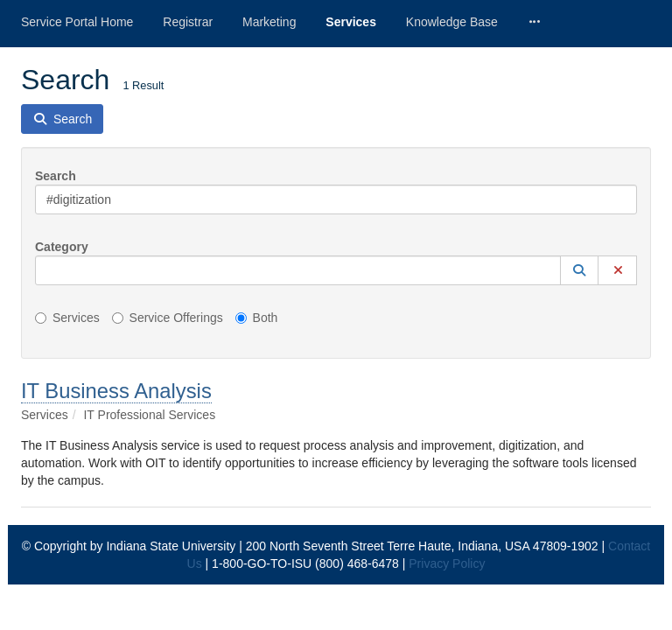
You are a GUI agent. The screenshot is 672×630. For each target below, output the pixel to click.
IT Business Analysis (116, 391)
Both (257, 318)
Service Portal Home (77, 22)
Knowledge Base (452, 22)
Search (56, 176)
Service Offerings (168, 318)
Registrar (188, 22)
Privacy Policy (447, 563)
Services (351, 22)
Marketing (269, 22)
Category (62, 247)
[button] (579, 270)
